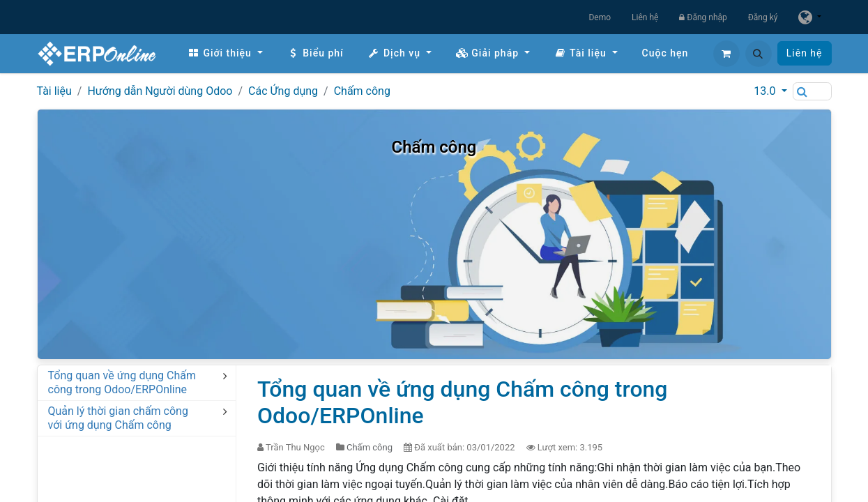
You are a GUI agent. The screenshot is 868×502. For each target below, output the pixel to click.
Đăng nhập (703, 17)
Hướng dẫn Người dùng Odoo (160, 91)
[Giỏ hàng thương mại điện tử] (726, 54)
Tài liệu (54, 91)
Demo (600, 17)
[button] (759, 54)
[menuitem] (225, 53)
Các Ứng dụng (283, 91)
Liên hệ (645, 17)
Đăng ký (763, 17)
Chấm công (362, 91)
